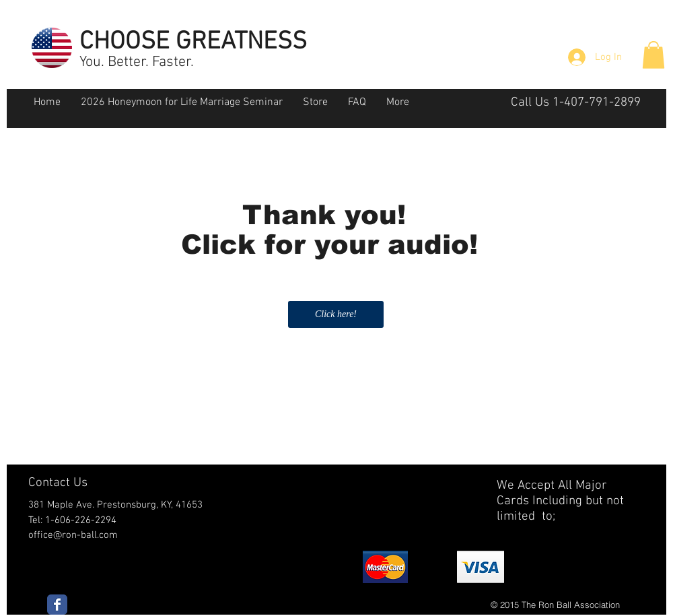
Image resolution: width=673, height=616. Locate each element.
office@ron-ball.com (73, 535)
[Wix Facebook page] (57, 605)
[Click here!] (336, 314)
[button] (653, 55)
